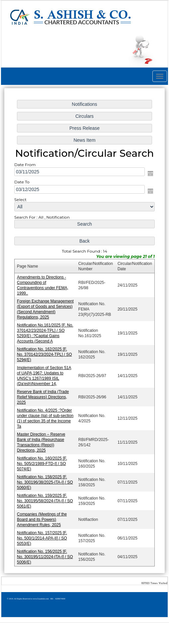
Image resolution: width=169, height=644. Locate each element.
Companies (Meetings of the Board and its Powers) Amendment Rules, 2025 (42, 517)
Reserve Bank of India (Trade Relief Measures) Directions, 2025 (43, 396)
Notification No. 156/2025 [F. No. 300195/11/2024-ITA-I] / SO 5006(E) (45, 553)
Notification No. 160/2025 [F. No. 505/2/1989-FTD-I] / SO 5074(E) (43, 461)
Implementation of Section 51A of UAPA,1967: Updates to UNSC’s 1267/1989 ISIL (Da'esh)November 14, (45, 375)
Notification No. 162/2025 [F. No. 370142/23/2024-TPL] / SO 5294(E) (45, 354)
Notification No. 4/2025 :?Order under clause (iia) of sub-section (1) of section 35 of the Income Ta (46, 417)
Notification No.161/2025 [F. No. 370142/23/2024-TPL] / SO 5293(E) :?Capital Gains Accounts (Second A (46, 333)
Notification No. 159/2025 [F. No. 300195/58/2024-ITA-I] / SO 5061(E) (45, 498)
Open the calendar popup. (149, 176)
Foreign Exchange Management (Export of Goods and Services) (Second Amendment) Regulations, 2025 (46, 309)
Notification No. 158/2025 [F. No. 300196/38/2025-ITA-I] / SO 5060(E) (45, 480)
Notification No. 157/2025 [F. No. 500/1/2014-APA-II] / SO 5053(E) (43, 535)
